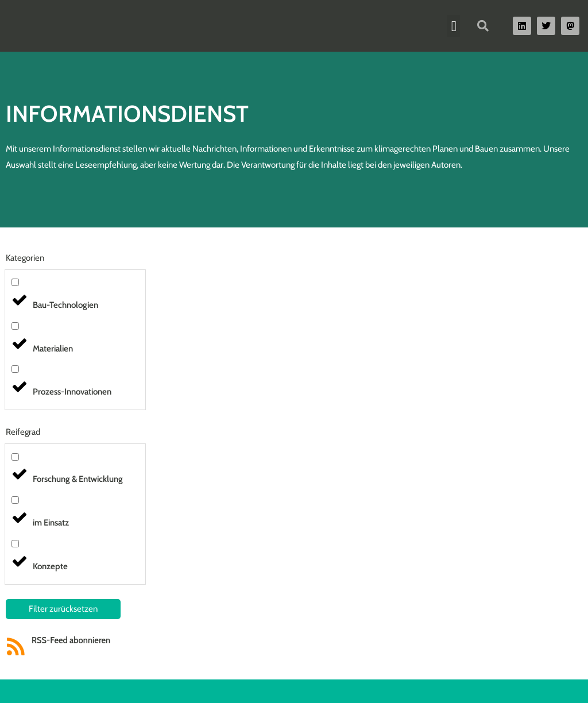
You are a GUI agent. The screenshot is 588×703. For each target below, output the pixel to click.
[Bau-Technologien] (15, 282)
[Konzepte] (15, 544)
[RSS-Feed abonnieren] (16, 646)
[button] (454, 26)
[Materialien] (15, 326)
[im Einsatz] (15, 500)
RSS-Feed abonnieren (72, 640)
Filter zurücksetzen (63, 609)
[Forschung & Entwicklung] (15, 457)
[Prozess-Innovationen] (15, 369)
